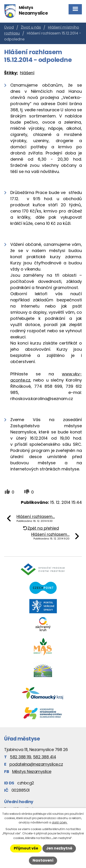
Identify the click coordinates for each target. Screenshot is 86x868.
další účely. (60, 822)
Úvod (9, 27)
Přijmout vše (26, 848)
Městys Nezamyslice (32, 771)
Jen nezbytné (59, 848)
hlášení (27, 73)
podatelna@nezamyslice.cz (36, 764)
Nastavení (43, 860)
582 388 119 (21, 757)
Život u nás (31, 27)
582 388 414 (45, 757)
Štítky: (11, 73)
